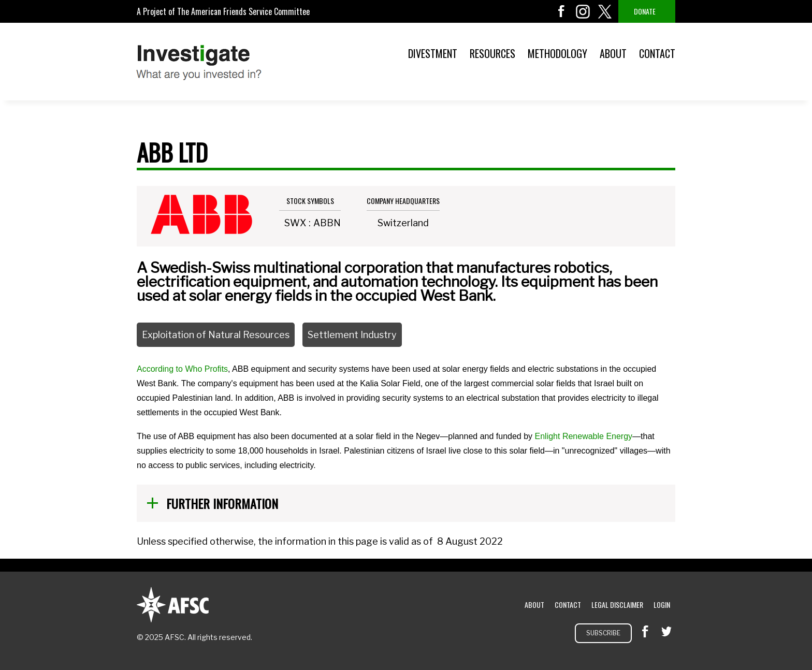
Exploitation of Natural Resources (216, 335)
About (613, 53)
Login (662, 605)
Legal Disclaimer (617, 605)
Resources (492, 53)
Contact (657, 53)
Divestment (433, 53)
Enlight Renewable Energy (584, 436)
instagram (583, 11)
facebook (561, 11)
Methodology (557, 53)
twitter (605, 11)
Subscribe (603, 633)
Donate (645, 11)
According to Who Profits (182, 369)
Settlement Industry (352, 335)
